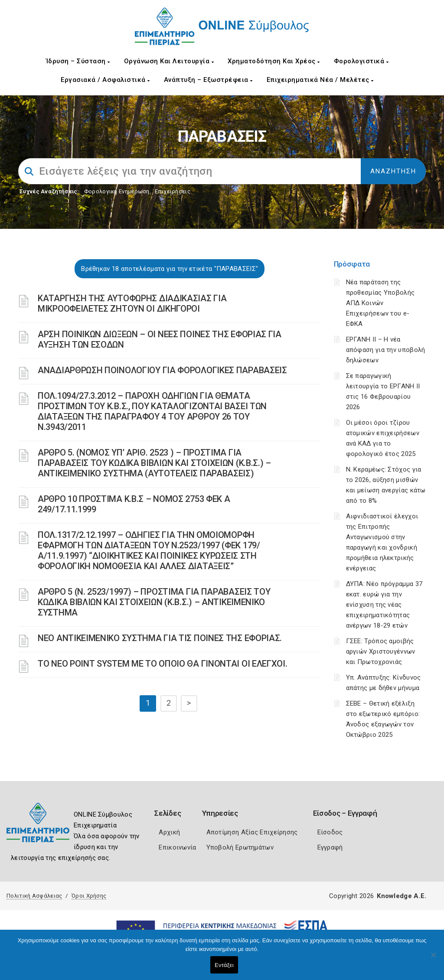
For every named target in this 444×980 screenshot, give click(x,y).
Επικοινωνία (177, 847)
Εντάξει (224, 965)
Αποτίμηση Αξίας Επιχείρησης (252, 832)
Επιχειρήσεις (173, 191)
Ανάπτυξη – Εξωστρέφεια (208, 80)
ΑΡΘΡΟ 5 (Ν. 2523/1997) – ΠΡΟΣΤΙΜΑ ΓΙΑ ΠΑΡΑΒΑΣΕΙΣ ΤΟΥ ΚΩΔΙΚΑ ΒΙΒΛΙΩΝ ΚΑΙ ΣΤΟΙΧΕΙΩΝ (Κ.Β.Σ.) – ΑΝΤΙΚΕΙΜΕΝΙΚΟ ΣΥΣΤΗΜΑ (154, 602)
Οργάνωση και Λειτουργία (169, 61)
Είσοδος (330, 832)
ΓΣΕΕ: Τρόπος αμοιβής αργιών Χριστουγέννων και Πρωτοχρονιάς (381, 651)
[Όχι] (433, 959)
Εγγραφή (330, 847)
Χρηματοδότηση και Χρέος (274, 61)
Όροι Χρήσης (89, 896)
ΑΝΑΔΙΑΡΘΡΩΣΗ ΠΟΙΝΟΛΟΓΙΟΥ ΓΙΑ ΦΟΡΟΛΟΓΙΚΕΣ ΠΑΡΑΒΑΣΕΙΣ (162, 370)
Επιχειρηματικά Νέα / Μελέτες (320, 80)
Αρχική (169, 832)
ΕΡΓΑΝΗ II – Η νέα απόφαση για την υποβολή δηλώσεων (386, 350)
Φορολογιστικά (361, 61)
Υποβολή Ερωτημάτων (240, 847)
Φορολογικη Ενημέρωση (117, 191)
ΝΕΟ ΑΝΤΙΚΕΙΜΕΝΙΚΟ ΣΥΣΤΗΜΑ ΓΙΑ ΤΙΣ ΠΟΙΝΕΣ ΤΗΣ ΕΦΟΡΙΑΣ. (160, 638)
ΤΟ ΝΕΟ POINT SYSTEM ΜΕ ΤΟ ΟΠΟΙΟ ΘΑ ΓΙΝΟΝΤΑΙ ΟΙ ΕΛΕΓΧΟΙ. (163, 664)
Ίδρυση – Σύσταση (78, 61)
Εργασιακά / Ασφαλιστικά (105, 80)
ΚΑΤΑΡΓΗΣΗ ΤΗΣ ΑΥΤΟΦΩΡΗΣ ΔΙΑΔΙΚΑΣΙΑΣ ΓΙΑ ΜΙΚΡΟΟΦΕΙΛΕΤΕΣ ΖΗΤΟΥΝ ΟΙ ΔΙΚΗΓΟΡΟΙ (132, 303)
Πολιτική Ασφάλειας (34, 896)
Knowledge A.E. (402, 896)
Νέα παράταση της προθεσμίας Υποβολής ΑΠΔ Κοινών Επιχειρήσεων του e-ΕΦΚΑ (380, 303)
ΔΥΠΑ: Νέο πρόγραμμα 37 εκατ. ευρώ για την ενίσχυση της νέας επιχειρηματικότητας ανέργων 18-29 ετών (384, 605)
